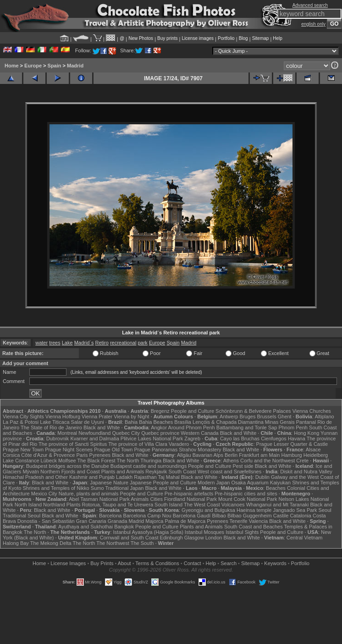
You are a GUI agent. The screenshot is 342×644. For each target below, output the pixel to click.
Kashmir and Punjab (92, 477)
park (142, 343)
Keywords (275, 563)
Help (278, 38)
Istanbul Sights (242, 532)
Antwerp (229, 416)
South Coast (182, 472)
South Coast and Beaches (254, 527)
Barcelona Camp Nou (147, 516)
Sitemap (261, 38)
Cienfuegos (274, 439)
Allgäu (184, 455)
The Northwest (113, 543)
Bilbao (219, 516)
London (214, 538)
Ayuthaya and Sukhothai (85, 527)
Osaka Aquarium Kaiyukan (261, 483)
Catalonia (300, 516)
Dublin (262, 477)
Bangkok (124, 527)
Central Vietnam (305, 538)
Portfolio (226, 38)
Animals (140, 499)
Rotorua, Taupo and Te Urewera (117, 505)
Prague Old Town (113, 450)
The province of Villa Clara (138, 444)
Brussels (266, 416)
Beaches (276, 488)
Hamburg (291, 455)
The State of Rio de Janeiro (51, 427)
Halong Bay (16, 543)
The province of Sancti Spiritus (73, 444)
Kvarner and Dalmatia (94, 439)
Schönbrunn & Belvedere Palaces (253, 411)
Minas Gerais (280, 422)
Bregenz (160, 411)
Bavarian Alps (208, 455)
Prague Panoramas (156, 450)
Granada (118, 521)
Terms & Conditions (157, 563)
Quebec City (126, 433)
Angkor (159, 427)
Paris (82, 455)
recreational (123, 343)
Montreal (67, 433)
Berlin (231, 455)
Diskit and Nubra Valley (306, 472)
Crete (302, 461)
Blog (243, 38)
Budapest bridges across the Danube (68, 466)
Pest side (243, 466)
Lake (67, 343)
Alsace (313, 450)
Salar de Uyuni (88, 422)
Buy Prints (102, 563)
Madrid (75, 66)
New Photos (141, 38)
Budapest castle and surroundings (149, 466)
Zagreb (192, 439)
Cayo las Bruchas (240, 439)
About (124, 563)
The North (128, 461)
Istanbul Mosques (204, 532)
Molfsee (67, 461)
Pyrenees (100, 455)
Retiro (102, 343)
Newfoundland (94, 433)
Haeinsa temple (254, 510)
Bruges (248, 416)
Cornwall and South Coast (129, 538)
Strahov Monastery (200, 450)
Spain (55, 66)
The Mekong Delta (51, 543)
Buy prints (167, 38)
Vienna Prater (97, 416)
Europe (33, 66)
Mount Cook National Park (248, 499)
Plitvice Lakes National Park (152, 439)
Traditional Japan (124, 488)
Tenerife (239, 521)
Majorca (154, 521)
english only (313, 24)
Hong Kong (306, 433)
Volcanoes (233, 505)
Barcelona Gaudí (192, 516)
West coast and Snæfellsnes (229, 472)
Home (12, 66)
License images (198, 38)
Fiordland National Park (190, 499)
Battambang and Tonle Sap (247, 427)
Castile (281, 516)
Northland (54, 505)
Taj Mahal (169, 477)
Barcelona (110, 516)
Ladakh (124, 477)
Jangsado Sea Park (295, 510)
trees (55, 343)
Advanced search (310, 5)
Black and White (102, 427)
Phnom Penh (293, 427)
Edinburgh (171, 538)
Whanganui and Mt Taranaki (278, 505)
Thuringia (151, 461)
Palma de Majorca (185, 521)
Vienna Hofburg (63, 416)
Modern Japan (214, 483)
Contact (193, 563)
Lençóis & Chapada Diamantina (228, 422)
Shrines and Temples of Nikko (56, 488)
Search (229, 563)
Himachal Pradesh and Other (35, 477)
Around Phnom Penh (192, 427)
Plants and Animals (123, 472)
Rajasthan (145, 477)
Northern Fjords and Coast (70, 472)
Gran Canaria (91, 521)
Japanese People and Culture (163, 483)
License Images (68, 563)
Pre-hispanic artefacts (189, 494)
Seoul (325, 510)
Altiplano (324, 416)
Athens (231, 461)
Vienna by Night (131, 416)
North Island (28, 505)
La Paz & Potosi (21, 422)
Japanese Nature (109, 483)
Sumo (97, 488)
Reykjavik (156, 472)
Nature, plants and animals (89, 494)
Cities (156, 499)
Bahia (131, 422)
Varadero (179, 444)
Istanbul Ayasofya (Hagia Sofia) (148, 532)
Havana (297, 439)
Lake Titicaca (55, 422)
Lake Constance (21, 461)
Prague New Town (23, 450)
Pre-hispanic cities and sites (246, 494)
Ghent (285, 416)
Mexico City (44, 494)
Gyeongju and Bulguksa (208, 510)
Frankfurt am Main (259, 455)
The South (142, 543)
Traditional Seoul (22, 516)
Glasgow (194, 538)
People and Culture (193, 411)
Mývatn (30, 472)
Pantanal (306, 422)
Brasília (183, 422)
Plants (74, 505)
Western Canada (199, 433)
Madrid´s (84, 343)
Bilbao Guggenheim (250, 516)
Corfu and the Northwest (268, 461)
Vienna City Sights (23, 416)
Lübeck (49, 461)
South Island (168, 505)
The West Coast (202, 505)
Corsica (11, 455)
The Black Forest (97, 461)
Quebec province (160, 433)
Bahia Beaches (156, 422)
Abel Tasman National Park (99, 499)
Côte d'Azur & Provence (48, 455)
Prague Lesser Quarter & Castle (292, 444)
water (41, 343)
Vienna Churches (312, 411)
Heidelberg (316, 455)
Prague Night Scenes (69, 450)
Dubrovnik (58, 439)
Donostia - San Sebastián (46, 521)
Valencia (258, 521)
